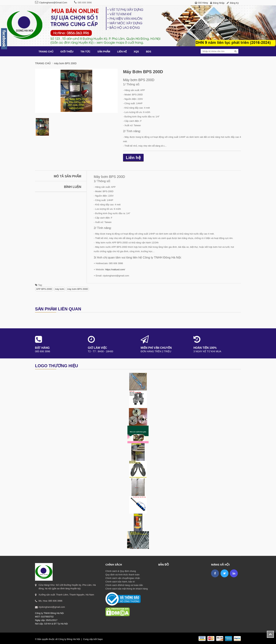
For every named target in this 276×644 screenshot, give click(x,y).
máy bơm (59, 289)
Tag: (39, 285)
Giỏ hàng (203, 3)
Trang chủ (43, 63)
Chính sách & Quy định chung (121, 571)
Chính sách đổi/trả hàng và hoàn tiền (124, 585)
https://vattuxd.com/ (115, 269)
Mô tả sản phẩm (68, 176)
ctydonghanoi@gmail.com (53, 3)
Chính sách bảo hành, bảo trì (120, 582)
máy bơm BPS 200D (78, 289)
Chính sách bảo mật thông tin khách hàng (127, 589)
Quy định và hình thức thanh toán (122, 575)
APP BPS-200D (44, 289)
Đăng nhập (219, 3)
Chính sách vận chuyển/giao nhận (123, 578)
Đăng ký (234, 3)
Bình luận (73, 187)
